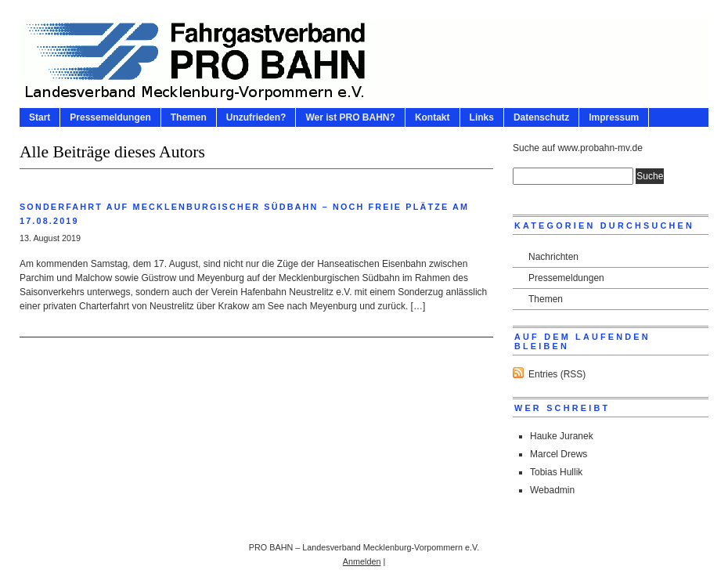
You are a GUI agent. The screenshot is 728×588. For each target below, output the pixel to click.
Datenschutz (541, 117)
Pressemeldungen (110, 117)
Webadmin (552, 490)
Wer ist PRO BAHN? (350, 117)
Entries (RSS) (557, 374)
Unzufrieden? (256, 117)
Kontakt (432, 117)
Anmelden (362, 561)
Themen (189, 117)
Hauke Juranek (562, 436)
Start (40, 117)
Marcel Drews (559, 454)
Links (482, 117)
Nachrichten (553, 257)
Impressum (614, 117)
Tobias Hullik (556, 472)
